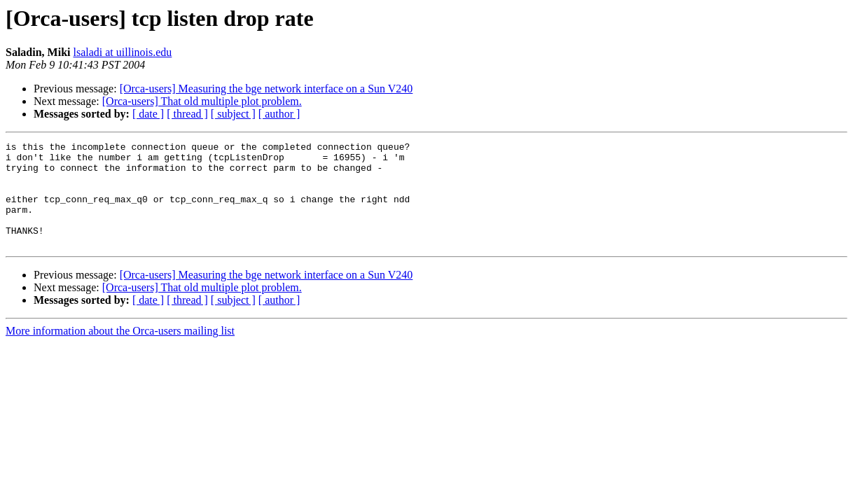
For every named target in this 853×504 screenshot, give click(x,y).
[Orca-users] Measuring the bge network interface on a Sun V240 (266, 89)
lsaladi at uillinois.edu (122, 52)
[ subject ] (233, 114)
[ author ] (279, 114)
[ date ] (148, 114)
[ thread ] (187, 114)
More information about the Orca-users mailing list (120, 352)
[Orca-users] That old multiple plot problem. (202, 101)
